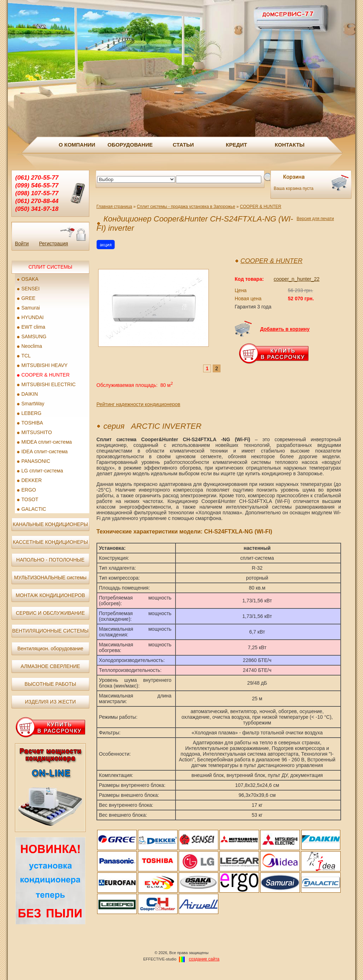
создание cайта (204, 959)
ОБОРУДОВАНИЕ (130, 145)
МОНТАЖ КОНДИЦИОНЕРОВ (50, 595)
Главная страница (114, 207)
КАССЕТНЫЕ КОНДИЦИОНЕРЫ (50, 542)
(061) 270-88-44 (37, 201)
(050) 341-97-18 (37, 209)
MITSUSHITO (37, 432)
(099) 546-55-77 (37, 185)
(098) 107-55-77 (37, 193)
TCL (26, 356)
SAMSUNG (34, 336)
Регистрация (54, 243)
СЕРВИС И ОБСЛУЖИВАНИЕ (51, 613)
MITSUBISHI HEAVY (44, 365)
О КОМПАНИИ (77, 145)
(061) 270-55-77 (37, 178)
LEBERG (31, 413)
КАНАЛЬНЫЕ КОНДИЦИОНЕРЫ (50, 524)
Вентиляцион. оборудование (50, 648)
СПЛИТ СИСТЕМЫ (50, 267)
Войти (22, 243)
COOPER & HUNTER (45, 375)
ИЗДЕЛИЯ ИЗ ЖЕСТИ (50, 702)
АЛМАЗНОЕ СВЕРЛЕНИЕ (50, 666)
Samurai (30, 308)
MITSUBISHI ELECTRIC (48, 384)
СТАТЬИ (183, 145)
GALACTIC (34, 509)
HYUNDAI (32, 317)
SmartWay (33, 404)
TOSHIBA (32, 423)
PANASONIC (36, 461)
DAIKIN (30, 394)
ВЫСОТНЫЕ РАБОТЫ (50, 684)
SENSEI (30, 289)
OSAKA (30, 279)
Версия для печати (315, 219)
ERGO (29, 490)
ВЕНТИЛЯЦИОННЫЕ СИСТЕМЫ (50, 631)
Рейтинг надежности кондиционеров (138, 404)
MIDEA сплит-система (46, 442)
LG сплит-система (42, 471)
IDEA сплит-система (44, 451)
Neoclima (32, 346)
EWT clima (33, 327)
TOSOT (30, 499)
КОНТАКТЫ (290, 145)
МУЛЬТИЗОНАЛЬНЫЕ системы (50, 577)
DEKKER (32, 480)
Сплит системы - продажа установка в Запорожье (186, 207)
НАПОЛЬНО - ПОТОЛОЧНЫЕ (50, 560)
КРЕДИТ (236, 145)
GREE (28, 298)
